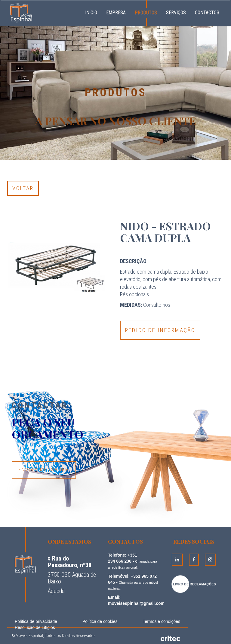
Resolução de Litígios (35, 627)
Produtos (146, 13)
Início (93, 12)
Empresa (116, 13)
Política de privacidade (36, 621)
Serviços (176, 13)
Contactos (207, 13)
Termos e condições (161, 621)
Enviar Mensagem (44, 470)
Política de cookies (100, 621)
